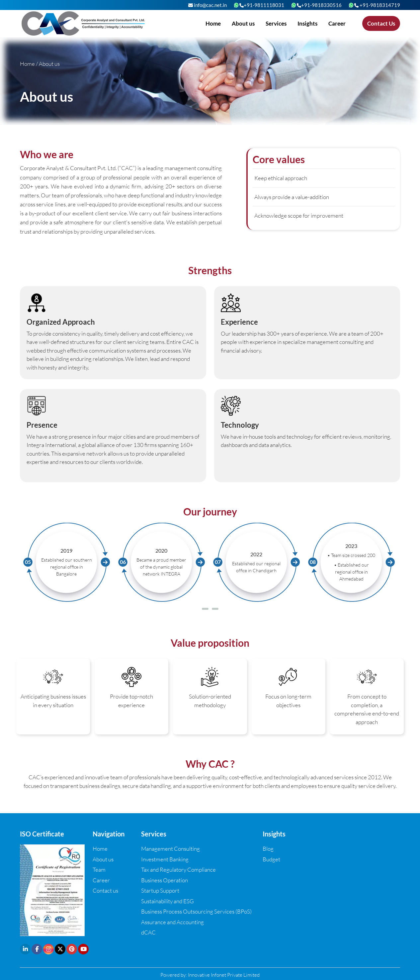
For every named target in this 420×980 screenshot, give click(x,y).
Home (213, 23)
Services (276, 23)
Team (99, 870)
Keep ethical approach (281, 178)
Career (337, 23)
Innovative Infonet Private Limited (224, 975)
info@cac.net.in (208, 5)
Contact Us (381, 23)
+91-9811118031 (262, 5)
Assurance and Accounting (172, 922)
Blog (268, 849)
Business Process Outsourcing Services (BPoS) (196, 911)
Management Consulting (170, 849)
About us (243, 23)
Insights (307, 23)
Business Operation (165, 880)
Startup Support (160, 890)
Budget (271, 859)
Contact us (105, 890)
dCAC (148, 932)
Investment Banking (165, 859)
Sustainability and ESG (168, 901)
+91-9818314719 (377, 5)
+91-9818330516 (319, 5)
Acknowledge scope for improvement (299, 216)
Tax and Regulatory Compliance (178, 870)
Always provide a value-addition (292, 197)
